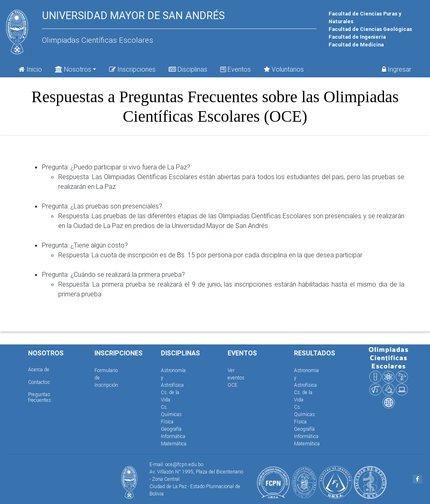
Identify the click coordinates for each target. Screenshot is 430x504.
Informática (173, 436)
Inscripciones (132, 69)
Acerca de (39, 369)
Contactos (39, 382)
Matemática (174, 444)
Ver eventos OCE (236, 378)
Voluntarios (284, 69)
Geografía (171, 429)
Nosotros (73, 69)
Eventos (236, 69)
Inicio (30, 69)
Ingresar (397, 69)
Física (167, 422)
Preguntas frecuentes (39, 397)
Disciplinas (188, 69)
